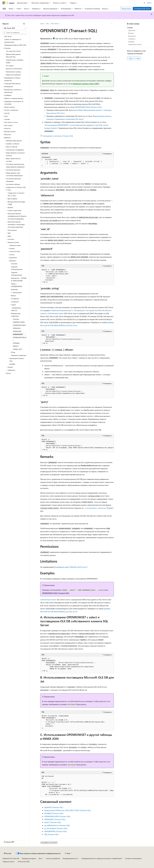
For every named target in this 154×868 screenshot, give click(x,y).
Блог (40, 858)
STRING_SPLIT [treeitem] (17, 349)
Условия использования (133, 858)
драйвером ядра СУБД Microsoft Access (71, 567)
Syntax (130, 28)
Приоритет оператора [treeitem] (19, 355)
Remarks (131, 33)
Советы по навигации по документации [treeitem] (13, 41)
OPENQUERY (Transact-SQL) (55, 819)
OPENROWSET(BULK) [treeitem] (20, 339)
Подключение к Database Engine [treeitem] (15, 61)
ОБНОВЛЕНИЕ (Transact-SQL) (56, 831)
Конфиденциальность (70, 858)
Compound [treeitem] (15, 302)
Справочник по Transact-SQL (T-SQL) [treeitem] (16, 194)
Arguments (132, 30)
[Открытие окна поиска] (144, 3)
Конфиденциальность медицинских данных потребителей (101, 858)
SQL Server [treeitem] (8, 36)
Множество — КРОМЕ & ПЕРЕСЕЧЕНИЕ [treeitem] (19, 279)
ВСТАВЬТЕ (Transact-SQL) (54, 813)
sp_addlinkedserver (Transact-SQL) (57, 825)
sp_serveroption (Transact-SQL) (56, 828)
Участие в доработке (53, 858)
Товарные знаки (8, 862)
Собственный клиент (56, 313)
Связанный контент (135, 44)
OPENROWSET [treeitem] (18, 334)
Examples (131, 42)
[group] (77, 445)
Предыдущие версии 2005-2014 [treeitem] (15, 45)
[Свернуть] (24, 24)
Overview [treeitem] (14, 264)
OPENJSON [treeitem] (17, 328)
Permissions (132, 36)
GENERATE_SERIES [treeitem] (19, 322)
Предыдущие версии (29, 858)
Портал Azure (126, 9)
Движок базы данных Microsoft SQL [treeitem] (13, 56)
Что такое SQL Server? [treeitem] (14, 51)
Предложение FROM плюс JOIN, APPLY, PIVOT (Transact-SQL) (68, 810)
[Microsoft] (4, 3)
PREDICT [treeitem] (16, 346)
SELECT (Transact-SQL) (53, 822)
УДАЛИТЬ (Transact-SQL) (54, 807)
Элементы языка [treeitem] (15, 245)
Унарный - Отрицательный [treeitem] (17, 274)
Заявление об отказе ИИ (11, 858)
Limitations (132, 39)
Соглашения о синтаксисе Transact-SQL (58, 136)
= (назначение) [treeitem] (16, 292)
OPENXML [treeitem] (16, 343)
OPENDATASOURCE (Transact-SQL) (57, 816)
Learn (42, 24)
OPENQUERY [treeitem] (17, 331)
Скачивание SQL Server (142, 9)
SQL (47, 24)
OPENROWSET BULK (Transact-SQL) (88, 107)
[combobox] (15, 28)
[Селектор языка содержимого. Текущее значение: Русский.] (7, 853)
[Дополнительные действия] (112, 24)
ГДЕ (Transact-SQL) (51, 834)
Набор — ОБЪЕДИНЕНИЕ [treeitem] (16, 285)
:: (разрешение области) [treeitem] (16, 309)
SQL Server (55, 24)
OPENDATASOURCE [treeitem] (19, 325)
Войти (149, 3)
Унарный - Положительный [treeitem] (17, 268)
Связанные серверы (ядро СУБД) (86, 84)
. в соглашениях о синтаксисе (95, 508)
